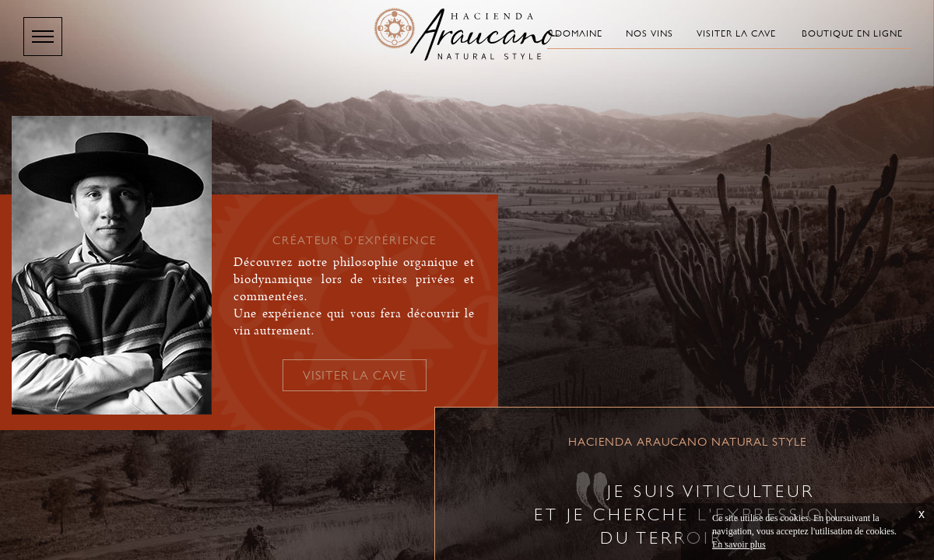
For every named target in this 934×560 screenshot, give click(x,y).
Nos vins (650, 33)
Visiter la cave (736, 33)
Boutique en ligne (852, 33)
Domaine (579, 33)
